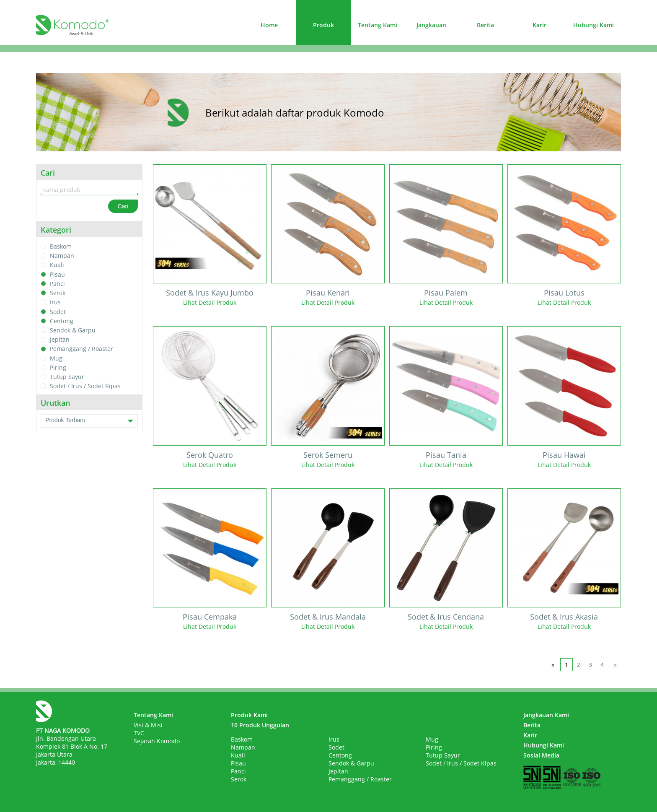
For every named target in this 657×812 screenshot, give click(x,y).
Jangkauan (431, 25)
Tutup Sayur (67, 377)
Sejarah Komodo (157, 741)
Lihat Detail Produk (210, 302)
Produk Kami (249, 715)
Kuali (57, 265)
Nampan (62, 256)
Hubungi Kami (594, 25)
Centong (62, 321)
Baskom (61, 246)
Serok (58, 293)
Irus (55, 302)
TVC (139, 733)
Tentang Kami (378, 25)
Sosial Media (541, 755)
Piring (58, 367)
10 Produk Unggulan (260, 725)
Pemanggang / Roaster (81, 349)
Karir (539, 25)
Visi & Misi (148, 725)
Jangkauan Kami (546, 715)
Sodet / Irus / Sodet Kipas (85, 386)
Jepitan (60, 339)
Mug (56, 358)
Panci (57, 284)
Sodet (58, 312)
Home (269, 25)
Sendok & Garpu (73, 330)
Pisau (57, 274)
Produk (323, 25)
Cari (123, 206)
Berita (485, 25)
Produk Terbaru (89, 421)
